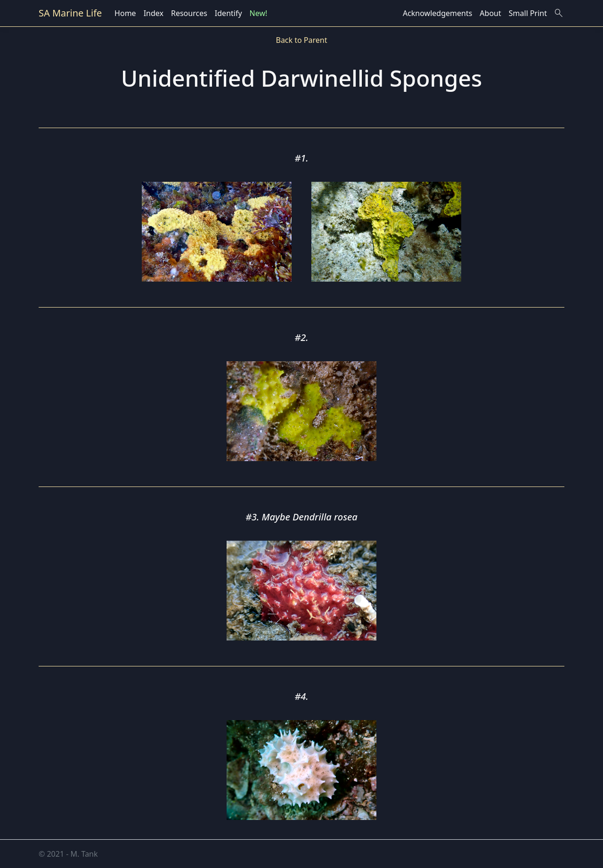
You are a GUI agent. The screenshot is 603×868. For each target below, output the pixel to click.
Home (125, 13)
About (490, 13)
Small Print (528, 13)
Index (154, 13)
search (559, 13)
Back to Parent (301, 40)
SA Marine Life (70, 13)
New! (259, 13)
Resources (189, 13)
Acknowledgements (437, 13)
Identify (228, 13)
